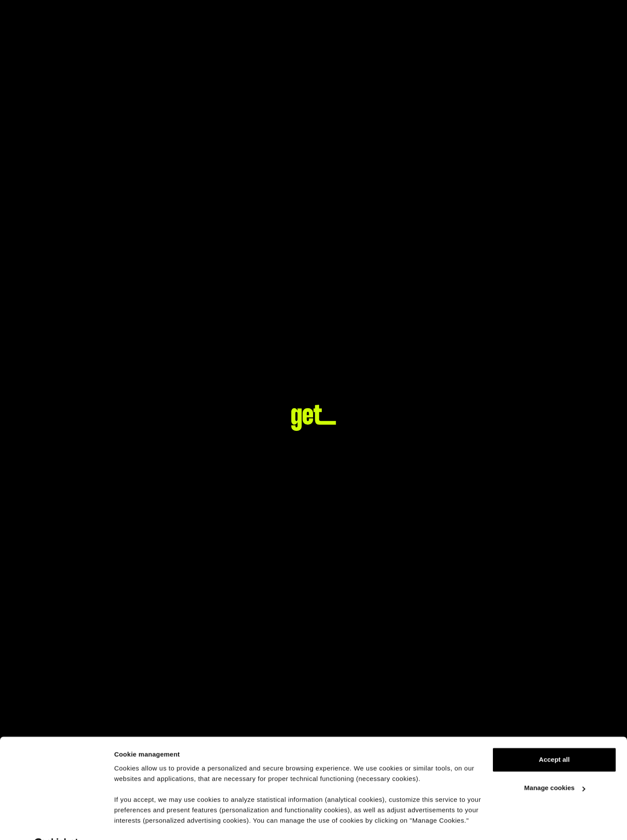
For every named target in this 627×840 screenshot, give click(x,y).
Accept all (555, 738)
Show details (134, 823)
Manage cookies (555, 766)
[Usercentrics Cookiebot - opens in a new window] (56, 823)
